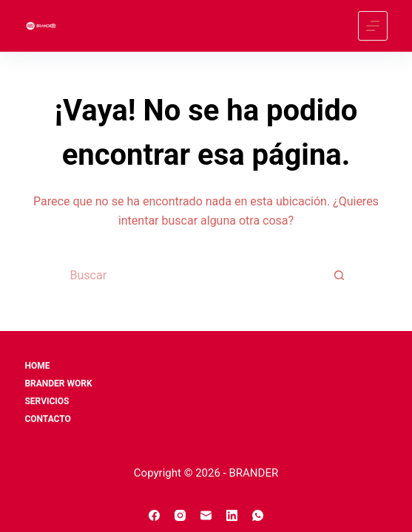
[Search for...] (192, 276)
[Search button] (340, 276)
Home (37, 366)
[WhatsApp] (258, 515)
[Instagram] (180, 515)
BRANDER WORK (58, 383)
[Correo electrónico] (206, 515)
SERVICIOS (47, 401)
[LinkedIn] (232, 515)
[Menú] (373, 26)
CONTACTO (47, 419)
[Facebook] (154, 515)
